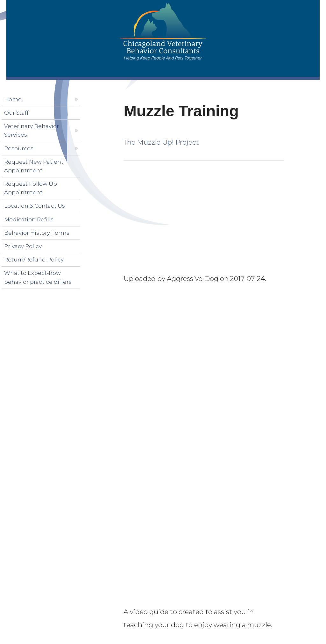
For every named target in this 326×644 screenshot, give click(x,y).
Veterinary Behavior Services (32, 130)
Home (13, 99)
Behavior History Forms (37, 233)
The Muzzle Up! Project (161, 142)
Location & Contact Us (35, 206)
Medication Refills (29, 219)
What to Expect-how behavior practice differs (38, 277)
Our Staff (16, 113)
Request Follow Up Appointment (31, 188)
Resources (19, 148)
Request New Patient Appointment (34, 166)
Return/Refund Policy (34, 260)
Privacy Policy (23, 246)
